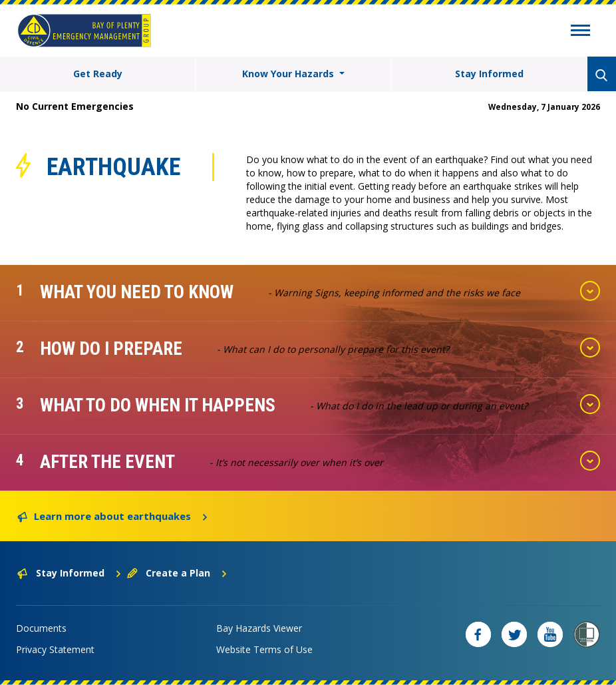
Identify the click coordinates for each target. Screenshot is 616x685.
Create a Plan (177, 573)
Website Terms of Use (264, 649)
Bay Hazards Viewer (259, 628)
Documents (41, 628)
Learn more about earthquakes (113, 515)
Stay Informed (489, 74)
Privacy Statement (55, 649)
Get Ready (98, 74)
